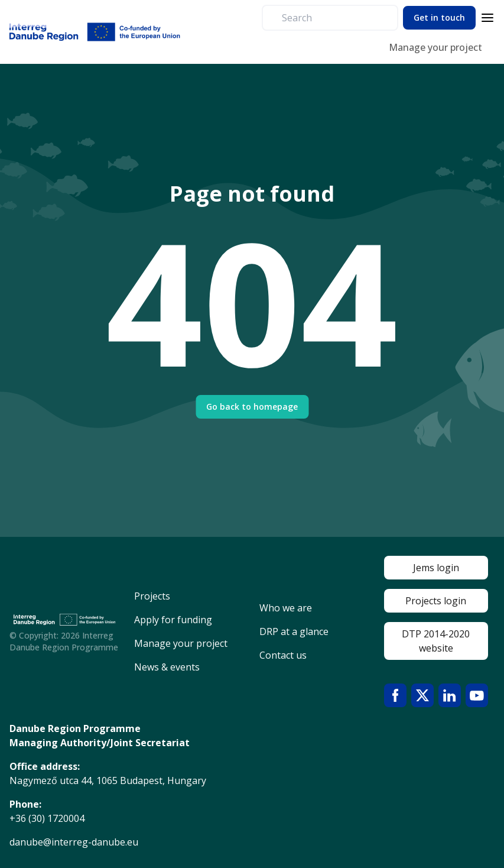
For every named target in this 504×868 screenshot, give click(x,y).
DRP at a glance (294, 631)
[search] (335, 18)
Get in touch (439, 17)
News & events (167, 667)
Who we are (286, 608)
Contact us (283, 655)
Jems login (436, 568)
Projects (152, 596)
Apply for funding (173, 620)
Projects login (436, 601)
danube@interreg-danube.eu (74, 842)
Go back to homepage (252, 407)
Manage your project (435, 47)
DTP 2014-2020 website (436, 641)
